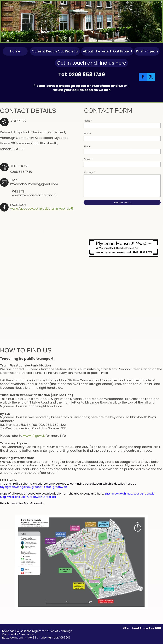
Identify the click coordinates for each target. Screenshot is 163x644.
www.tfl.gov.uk (34, 436)
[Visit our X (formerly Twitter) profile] (151, 77)
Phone (87, 146)
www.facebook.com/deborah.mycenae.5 (42, 209)
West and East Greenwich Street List (32, 497)
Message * (89, 172)
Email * (87, 134)
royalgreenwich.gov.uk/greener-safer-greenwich (33, 487)
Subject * (88, 159)
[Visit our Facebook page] (143, 77)
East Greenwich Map (118, 494)
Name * (88, 121)
